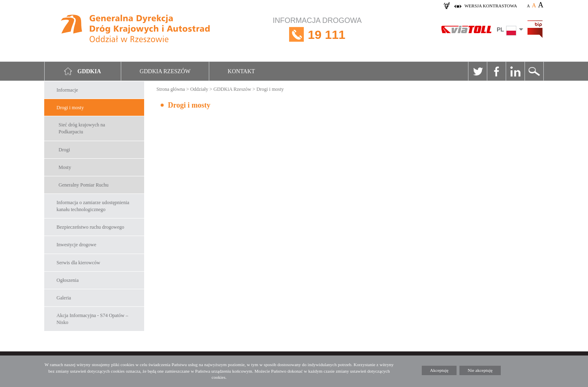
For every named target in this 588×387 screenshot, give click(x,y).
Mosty (65, 167)
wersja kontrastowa (491, 6)
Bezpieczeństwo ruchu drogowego (90, 227)
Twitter (477, 71)
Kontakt (241, 71)
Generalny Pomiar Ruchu (84, 185)
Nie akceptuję (480, 370)
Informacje (67, 90)
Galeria (64, 298)
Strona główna (171, 89)
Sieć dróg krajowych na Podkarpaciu (82, 128)
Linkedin (515, 71)
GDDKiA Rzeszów (232, 89)
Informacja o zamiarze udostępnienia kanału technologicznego (93, 206)
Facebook (496, 71)
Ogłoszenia (68, 280)
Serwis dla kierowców (78, 263)
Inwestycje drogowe (76, 245)
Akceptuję (439, 370)
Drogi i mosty (70, 108)
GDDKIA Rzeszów (165, 71)
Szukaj (534, 71)
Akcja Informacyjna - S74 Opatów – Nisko (92, 319)
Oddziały (199, 89)
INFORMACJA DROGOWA (317, 35)
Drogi (64, 150)
